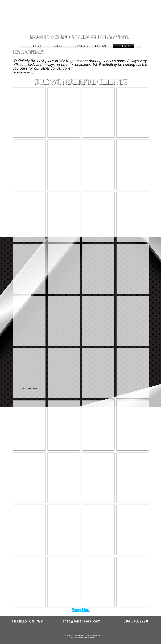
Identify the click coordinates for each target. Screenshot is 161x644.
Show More (81, 610)
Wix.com (91, 638)
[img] (29, 112)
